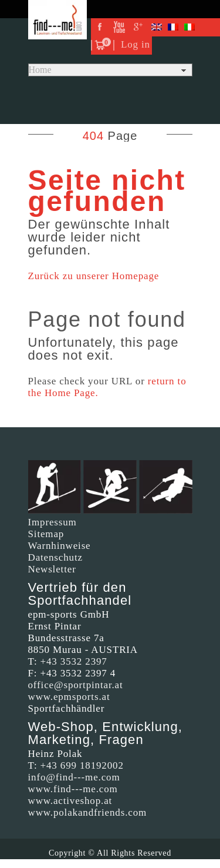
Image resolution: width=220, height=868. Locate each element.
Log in (136, 44)
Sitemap (46, 534)
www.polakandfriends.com (88, 812)
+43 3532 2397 (74, 661)
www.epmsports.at (69, 697)
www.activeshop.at (70, 801)
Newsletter (52, 569)
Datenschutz (55, 557)
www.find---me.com (73, 789)
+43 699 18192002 (82, 765)
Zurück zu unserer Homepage (94, 276)
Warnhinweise (60, 546)
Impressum (53, 522)
